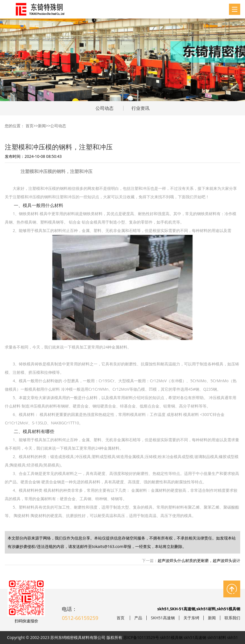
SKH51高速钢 (163, 618)
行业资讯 (140, 108)
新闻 (42, 126)
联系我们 (232, 618)
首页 (30, 126)
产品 (138, 618)
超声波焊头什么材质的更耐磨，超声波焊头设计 (199, 560)
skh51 (232, 637)
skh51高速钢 (195, 637)
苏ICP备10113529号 (141, 637)
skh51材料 (217, 637)
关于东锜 (191, 618)
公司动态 (105, 108)
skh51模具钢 (172, 637)
